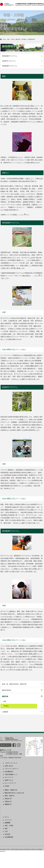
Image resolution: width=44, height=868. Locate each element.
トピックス (9, 835)
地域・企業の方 (11, 811)
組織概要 (9, 838)
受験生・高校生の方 (12, 805)
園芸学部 (19, 39)
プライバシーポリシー (13, 784)
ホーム (8, 832)
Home (5, 39)
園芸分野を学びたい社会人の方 (16, 808)
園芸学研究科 (8, 706)
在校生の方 (9, 814)
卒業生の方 (9, 817)
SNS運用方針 (10, 787)
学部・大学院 (12, 39)
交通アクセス (10, 796)
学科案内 (25, 39)
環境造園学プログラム (11, 56)
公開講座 (6, 727)
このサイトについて (12, 778)
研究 (7, 844)
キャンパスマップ (11, 799)
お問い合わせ (7, 760)
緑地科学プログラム (10, 61)
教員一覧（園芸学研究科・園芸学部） (16, 700)
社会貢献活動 (10, 853)
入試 (7, 847)
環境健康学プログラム (11, 65)
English (8, 802)
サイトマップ (10, 793)
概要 (6, 717)
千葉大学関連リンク (12, 790)
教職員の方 (9, 820)
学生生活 (9, 850)
